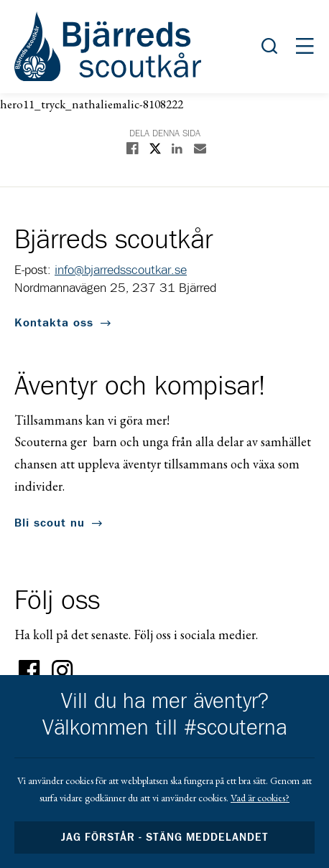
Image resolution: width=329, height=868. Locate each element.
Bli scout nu (50, 523)
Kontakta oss (54, 323)
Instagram (62, 671)
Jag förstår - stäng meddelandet (164, 838)
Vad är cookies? (260, 798)
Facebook (29, 671)
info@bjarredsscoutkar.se (121, 270)
